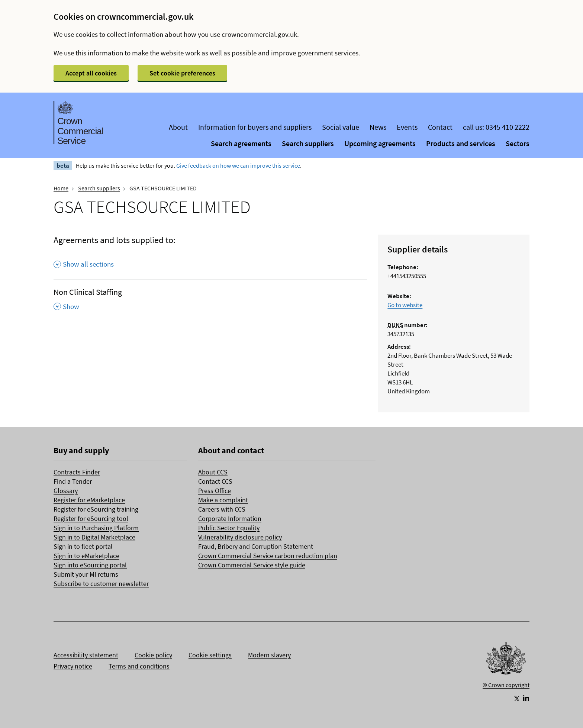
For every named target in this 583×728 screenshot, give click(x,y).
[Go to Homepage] (506, 660)
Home (61, 188)
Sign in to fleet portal (83, 546)
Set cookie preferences (182, 73)
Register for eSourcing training (96, 509)
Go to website (405, 305)
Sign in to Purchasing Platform (96, 528)
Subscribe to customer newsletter (101, 584)
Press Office (215, 491)
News (378, 127)
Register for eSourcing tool (91, 518)
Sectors (518, 143)
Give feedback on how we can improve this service (238, 165)
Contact (440, 127)
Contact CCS (215, 481)
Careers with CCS (222, 509)
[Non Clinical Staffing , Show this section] (210, 302)
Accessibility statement (86, 655)
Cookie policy (153, 655)
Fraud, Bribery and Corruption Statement (256, 546)
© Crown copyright (506, 685)
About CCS (213, 472)
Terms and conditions (139, 666)
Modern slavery (269, 655)
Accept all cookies (91, 73)
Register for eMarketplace (89, 500)
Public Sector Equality (229, 528)
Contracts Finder (77, 472)
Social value (341, 127)
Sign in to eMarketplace (86, 556)
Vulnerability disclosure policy (240, 537)
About (178, 127)
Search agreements (241, 143)
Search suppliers (308, 143)
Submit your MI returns (86, 574)
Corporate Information (230, 518)
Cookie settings (210, 655)
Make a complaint (223, 500)
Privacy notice (73, 666)
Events (407, 127)
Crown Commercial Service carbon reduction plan (268, 556)
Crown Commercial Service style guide (252, 565)
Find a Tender (73, 481)
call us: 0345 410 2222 (496, 127)
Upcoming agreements (380, 143)
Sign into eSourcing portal (90, 565)
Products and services (461, 143)
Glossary (66, 491)
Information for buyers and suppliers (255, 127)
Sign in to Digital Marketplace (94, 537)
